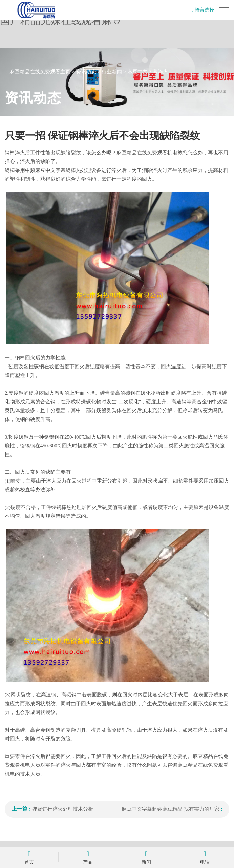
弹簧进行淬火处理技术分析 (63, 809)
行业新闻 (112, 72)
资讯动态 (86, 72)
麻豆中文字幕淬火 (148, 72)
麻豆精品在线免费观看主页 (40, 72)
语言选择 (203, 10)
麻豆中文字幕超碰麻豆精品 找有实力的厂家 (171, 809)
